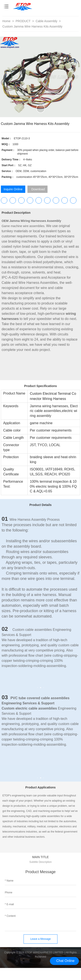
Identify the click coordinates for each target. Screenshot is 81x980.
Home (6, 21)
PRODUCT (23, 21)
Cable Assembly (47, 21)
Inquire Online (13, 189)
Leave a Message (40, 939)
